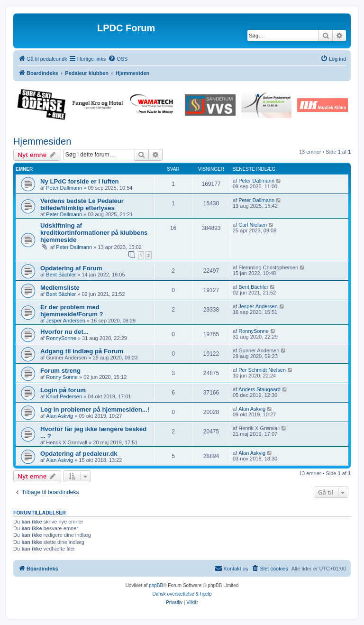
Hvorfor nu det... (64, 332)
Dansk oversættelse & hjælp (182, 594)
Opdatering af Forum (71, 268)
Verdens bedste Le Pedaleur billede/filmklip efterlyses (82, 204)
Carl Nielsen (253, 225)
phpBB (156, 585)
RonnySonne (61, 338)
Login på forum (63, 390)
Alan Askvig (59, 416)
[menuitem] (118, 59)
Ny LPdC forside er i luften (80, 181)
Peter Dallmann (64, 188)
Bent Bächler (61, 275)
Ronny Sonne (62, 377)
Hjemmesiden (42, 141)
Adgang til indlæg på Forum (82, 351)
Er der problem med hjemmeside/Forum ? (72, 311)
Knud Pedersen (64, 396)
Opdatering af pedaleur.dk (79, 454)
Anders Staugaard (259, 389)
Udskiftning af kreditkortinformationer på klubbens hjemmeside (94, 233)
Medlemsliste (60, 288)
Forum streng (60, 371)
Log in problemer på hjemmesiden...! (95, 409)
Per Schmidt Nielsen (262, 370)
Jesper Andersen (66, 321)
